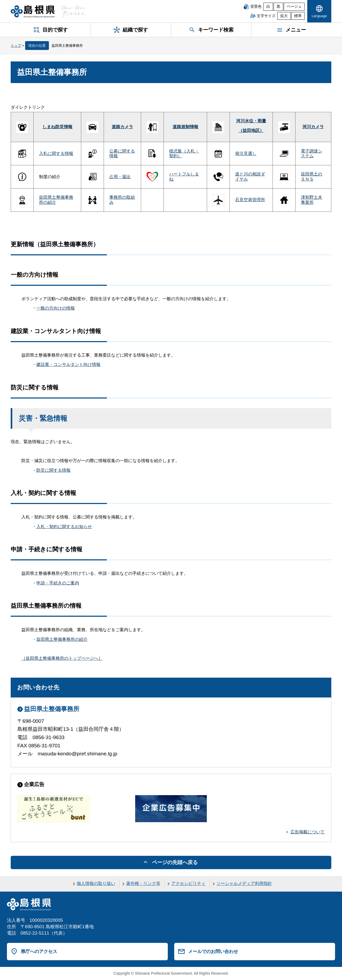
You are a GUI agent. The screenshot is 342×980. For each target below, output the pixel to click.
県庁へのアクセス (39, 951)
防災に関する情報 (53, 470)
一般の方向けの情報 (56, 308)
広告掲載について (308, 832)
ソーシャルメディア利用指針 (244, 883)
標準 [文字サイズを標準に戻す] (298, 16)
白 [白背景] (268, 7)
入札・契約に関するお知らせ (64, 527)
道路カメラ (122, 127)
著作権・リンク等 (143, 883)
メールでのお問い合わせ (213, 951)
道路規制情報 (185, 127)
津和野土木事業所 (312, 200)
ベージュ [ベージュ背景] (294, 7)
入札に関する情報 (56, 153)
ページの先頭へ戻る (175, 862)
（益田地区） (251, 130)
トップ (16, 46)
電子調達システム (312, 153)
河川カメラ (313, 127)
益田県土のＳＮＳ (312, 176)
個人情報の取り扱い (96, 883)
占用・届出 (120, 177)
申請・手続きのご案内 (58, 583)
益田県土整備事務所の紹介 (62, 639)
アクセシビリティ (188, 883)
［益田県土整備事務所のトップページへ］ (62, 658)
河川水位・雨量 (251, 121)
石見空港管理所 (250, 200)
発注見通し (246, 153)
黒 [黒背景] (278, 7)
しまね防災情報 (57, 127)
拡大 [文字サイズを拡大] (284, 16)
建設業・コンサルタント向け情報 (68, 364)
